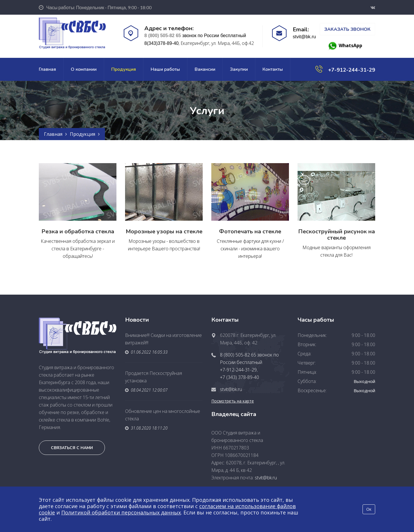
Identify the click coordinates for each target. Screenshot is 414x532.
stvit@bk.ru (304, 37)
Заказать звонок (347, 29)
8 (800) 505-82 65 (163, 36)
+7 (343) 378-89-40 (239, 377)
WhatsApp (345, 46)
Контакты (273, 69)
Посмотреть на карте (233, 401)
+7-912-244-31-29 (352, 70)
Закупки (239, 69)
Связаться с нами (72, 448)
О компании (84, 69)
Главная (47, 69)
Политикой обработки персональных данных (121, 512)
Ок (369, 509)
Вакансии (205, 69)
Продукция (124, 69)
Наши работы (165, 69)
